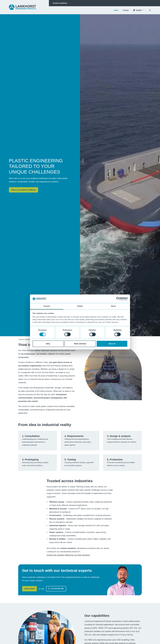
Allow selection (80, 344)
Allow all (112, 344)
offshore (51, 354)
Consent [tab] (47, 306)
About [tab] (113, 306)
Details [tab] (80, 306)
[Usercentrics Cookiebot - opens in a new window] (118, 299)
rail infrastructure (28, 354)
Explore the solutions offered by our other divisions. (68, 555)
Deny (48, 344)
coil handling (42, 354)
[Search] (150, 10)
